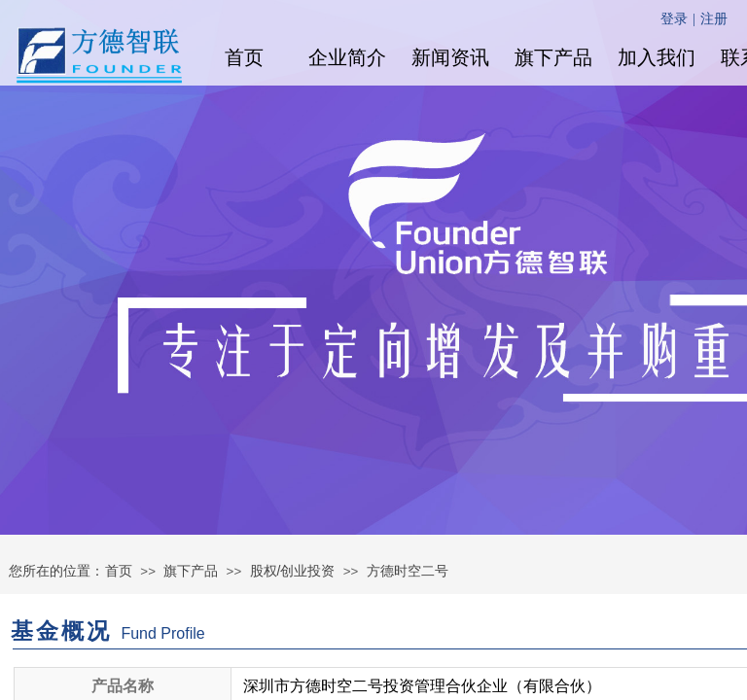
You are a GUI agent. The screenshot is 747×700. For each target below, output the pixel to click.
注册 (714, 19)
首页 (244, 57)
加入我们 (657, 57)
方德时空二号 (408, 571)
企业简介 (347, 57)
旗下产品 (553, 57)
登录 (674, 19)
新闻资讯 (450, 57)
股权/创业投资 (293, 571)
